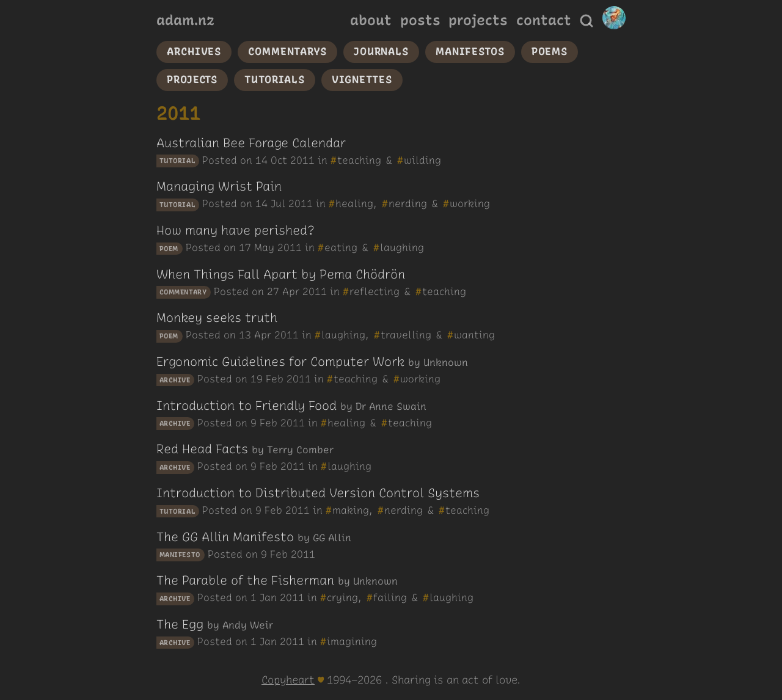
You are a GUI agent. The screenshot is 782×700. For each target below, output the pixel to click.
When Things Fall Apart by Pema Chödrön (281, 274)
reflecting (375, 291)
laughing (402, 247)
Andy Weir (248, 625)
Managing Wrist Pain (219, 186)
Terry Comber (300, 450)
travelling (406, 335)
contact (544, 20)
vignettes (362, 79)
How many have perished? (236, 230)
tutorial (177, 161)
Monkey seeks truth (217, 318)
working (470, 203)
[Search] (586, 21)
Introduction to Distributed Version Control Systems (318, 493)
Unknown (446, 363)
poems (550, 51)
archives (194, 51)
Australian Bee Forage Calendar (251, 143)
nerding (408, 203)
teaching (359, 160)
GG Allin (332, 538)
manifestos (470, 51)
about (371, 20)
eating (341, 247)
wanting (474, 335)
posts (420, 20)
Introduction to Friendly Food (247, 406)
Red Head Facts (202, 449)
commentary (183, 293)
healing (354, 203)
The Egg (180, 624)
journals (381, 51)
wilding (422, 160)
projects (478, 20)
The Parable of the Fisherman (245, 580)
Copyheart (288, 680)
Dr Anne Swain (391, 407)
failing (390, 597)
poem (169, 249)
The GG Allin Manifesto (225, 537)
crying (342, 597)
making (351, 510)
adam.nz (185, 20)
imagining (352, 641)
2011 (302, 160)
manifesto (180, 555)
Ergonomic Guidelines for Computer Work (280, 362)
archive (175, 380)
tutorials (275, 79)
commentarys (287, 51)
